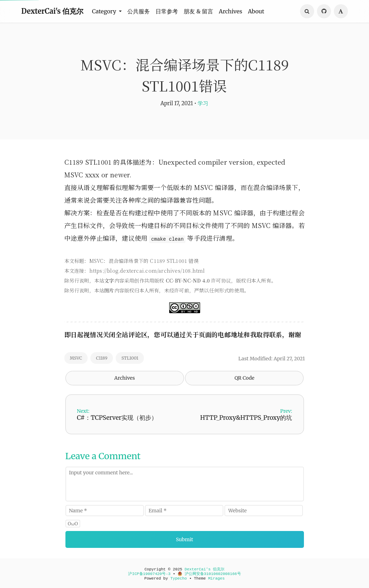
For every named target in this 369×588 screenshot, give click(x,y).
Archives (231, 11)
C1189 (102, 358)
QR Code (244, 378)
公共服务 (139, 11)
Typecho (179, 578)
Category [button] (105, 11)
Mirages (217, 578)
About (256, 11)
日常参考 (167, 11)
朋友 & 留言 (198, 11)
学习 (203, 103)
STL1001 (130, 358)
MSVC (76, 358)
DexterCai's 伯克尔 (53, 11)
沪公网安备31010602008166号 (209, 574)
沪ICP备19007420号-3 (149, 574)
